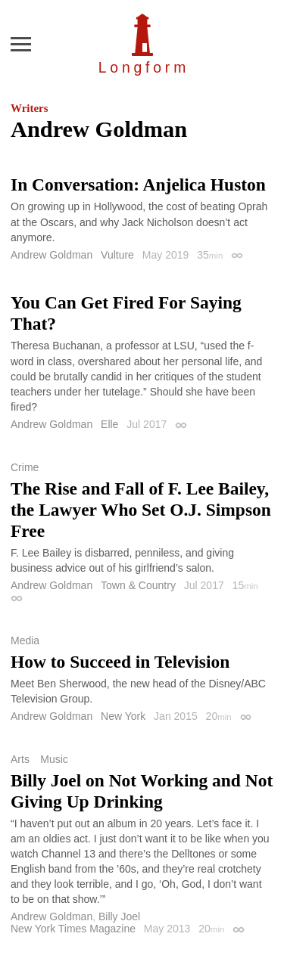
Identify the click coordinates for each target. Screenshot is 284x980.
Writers (29, 108)
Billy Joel (119, 916)
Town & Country (138, 585)
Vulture (117, 255)
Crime (25, 467)
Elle (109, 424)
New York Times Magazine (73, 929)
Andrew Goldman (51, 255)
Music (54, 759)
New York (123, 716)
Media (25, 640)
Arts (20, 759)
